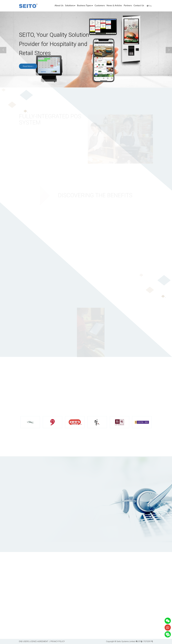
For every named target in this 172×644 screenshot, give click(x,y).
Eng (149, 6)
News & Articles (114, 6)
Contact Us (139, 6)
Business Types (85, 6)
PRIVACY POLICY (58, 641)
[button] (169, 50)
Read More (28, 66)
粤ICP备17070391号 (144, 641)
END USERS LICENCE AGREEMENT (34, 641)
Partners (128, 6)
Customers (100, 6)
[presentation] (86, 531)
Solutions (70, 6)
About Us (59, 6)
